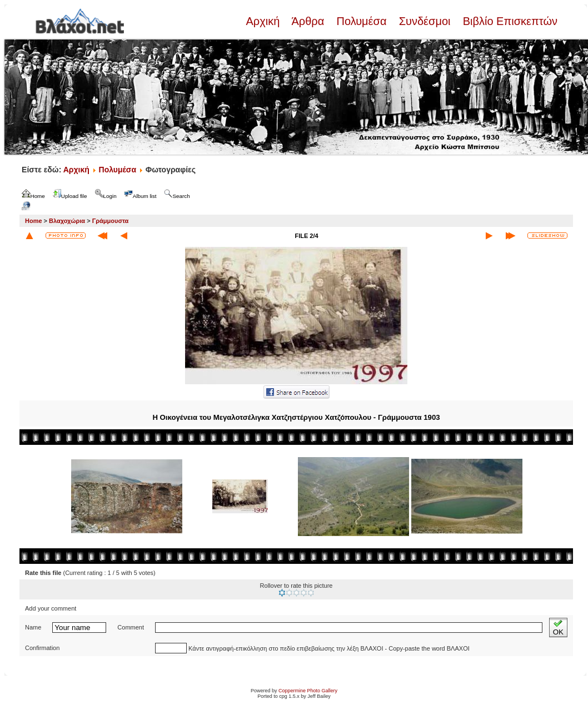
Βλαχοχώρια (67, 221)
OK (558, 628)
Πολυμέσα (362, 21)
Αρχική (264, 21)
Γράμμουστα (111, 221)
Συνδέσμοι (425, 21)
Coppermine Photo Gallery (308, 691)
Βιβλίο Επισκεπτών (509, 21)
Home (34, 221)
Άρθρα (308, 21)
